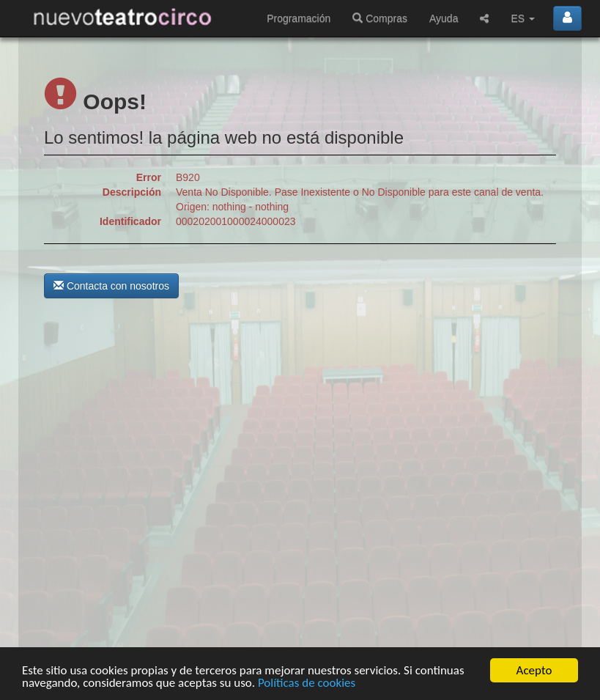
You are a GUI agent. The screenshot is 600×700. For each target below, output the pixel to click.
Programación (299, 18)
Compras (380, 18)
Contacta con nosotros (111, 286)
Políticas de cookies (307, 684)
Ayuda (444, 18)
